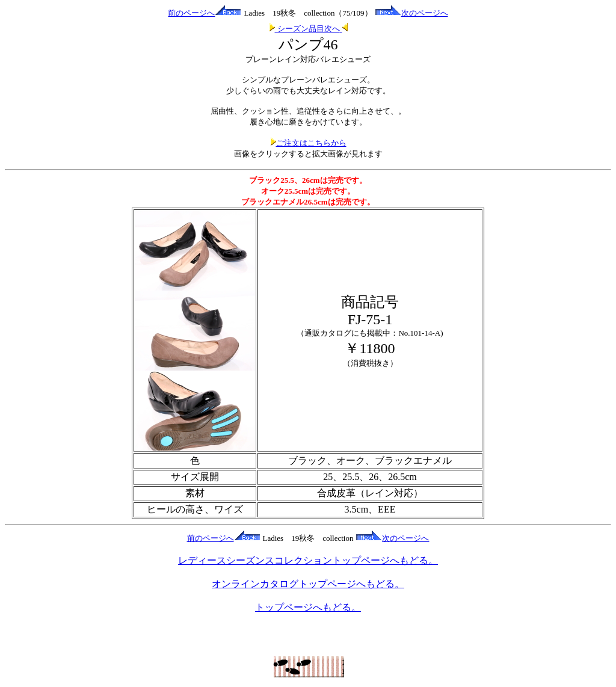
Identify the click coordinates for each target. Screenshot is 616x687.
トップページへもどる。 (308, 607)
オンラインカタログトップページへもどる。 (308, 584)
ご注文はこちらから (308, 143)
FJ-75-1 (370, 319)
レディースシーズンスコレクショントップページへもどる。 (308, 560)
